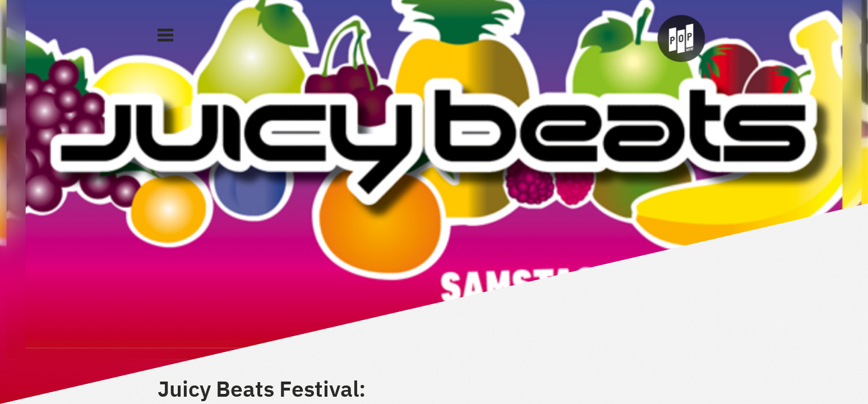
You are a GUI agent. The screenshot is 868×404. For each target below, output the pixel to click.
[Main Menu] (165, 35)
